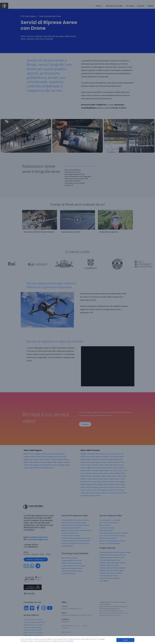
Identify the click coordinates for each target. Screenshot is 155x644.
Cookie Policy (69, 641)
